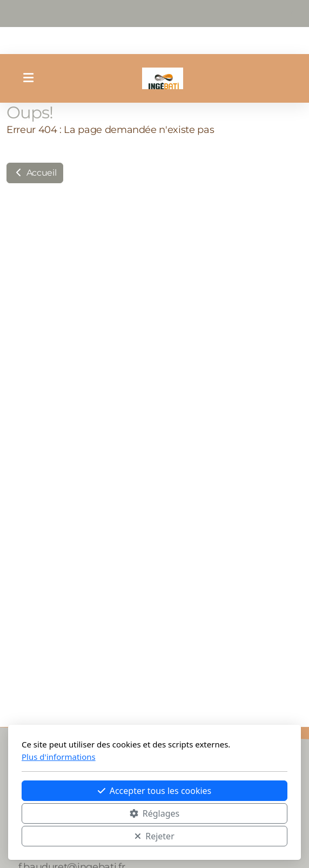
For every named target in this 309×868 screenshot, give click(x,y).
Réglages (154, 813)
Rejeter (154, 836)
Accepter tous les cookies (155, 791)
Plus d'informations (59, 757)
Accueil (35, 173)
